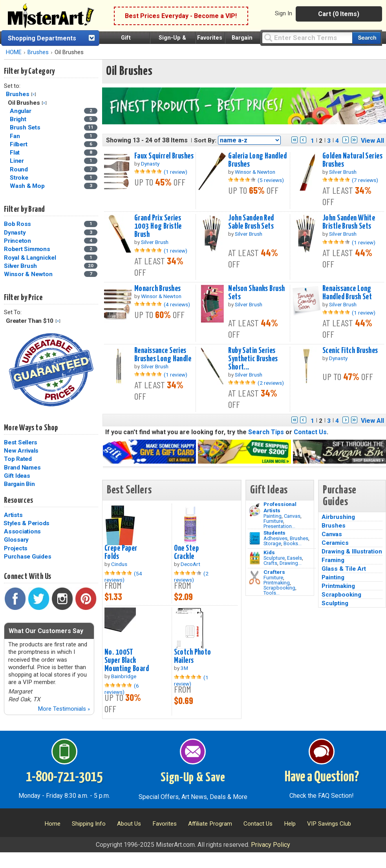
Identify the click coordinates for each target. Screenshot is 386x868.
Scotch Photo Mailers (193, 656)
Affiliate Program (210, 824)
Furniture (273, 521)
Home (52, 824)
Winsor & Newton (28, 274)
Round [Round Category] (20, 169)
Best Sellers (21, 442)
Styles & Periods (27, 523)
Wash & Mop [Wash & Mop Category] (28, 186)
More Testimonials (64, 709)
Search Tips (266, 432)
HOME (14, 52)
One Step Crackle (186, 552)
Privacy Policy (271, 845)
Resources (18, 500)
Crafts (270, 563)
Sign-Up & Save (193, 778)
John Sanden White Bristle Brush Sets (349, 222)
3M (184, 668)
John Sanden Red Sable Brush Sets (251, 222)
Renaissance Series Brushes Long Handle (163, 355)
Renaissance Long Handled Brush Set (347, 293)
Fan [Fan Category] (16, 136)
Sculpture (274, 558)
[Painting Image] (255, 510)
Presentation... (279, 526)
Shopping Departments (42, 38)
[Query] (307, 37)
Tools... (272, 593)
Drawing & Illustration (352, 551)
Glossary (16, 540)
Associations (22, 531)
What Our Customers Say (46, 631)
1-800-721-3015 (64, 777)
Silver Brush (20, 266)
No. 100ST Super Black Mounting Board (127, 661)
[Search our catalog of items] (367, 38)
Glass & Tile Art (344, 569)
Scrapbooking (279, 588)
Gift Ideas (17, 476)
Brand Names (22, 468)
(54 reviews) (123, 577)
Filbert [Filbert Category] (19, 144)
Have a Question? (322, 777)
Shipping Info (89, 824)
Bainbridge (124, 676)
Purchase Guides (27, 557)
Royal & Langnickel (30, 258)
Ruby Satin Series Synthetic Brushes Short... (253, 359)
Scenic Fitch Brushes (350, 351)
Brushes (38, 52)
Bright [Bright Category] (19, 119)
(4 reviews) (177, 304)
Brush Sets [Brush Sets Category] (26, 127)
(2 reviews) (271, 383)
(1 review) (176, 172)
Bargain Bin (19, 484)
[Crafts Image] (255, 558)
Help (290, 824)
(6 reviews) (122, 689)
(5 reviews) (271, 180)
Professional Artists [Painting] (280, 507)
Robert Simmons (27, 249)
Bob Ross (17, 224)
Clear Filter (34, 94)
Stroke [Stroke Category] (20, 178)
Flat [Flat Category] (16, 153)
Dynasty (15, 233)
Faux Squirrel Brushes (164, 156)
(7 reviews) (365, 180)
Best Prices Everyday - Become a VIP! (181, 16)
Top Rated (18, 459)
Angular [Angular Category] (21, 111)
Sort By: (205, 140)
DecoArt (190, 564)
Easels (295, 558)
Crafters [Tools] (274, 572)
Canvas (292, 516)
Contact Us (310, 432)
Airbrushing (338, 517)
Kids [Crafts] (269, 552)
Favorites (210, 38)
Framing (333, 560)
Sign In (284, 13)
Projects (16, 548)
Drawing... (291, 563)
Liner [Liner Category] (18, 161)
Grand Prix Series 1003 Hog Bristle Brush (158, 226)
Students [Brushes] (274, 533)
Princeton (17, 241)
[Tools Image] (255, 578)
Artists (13, 515)
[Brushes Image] (255, 539)
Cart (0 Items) (339, 14)
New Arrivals (21, 451)
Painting (273, 516)
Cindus (119, 564)
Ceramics (335, 543)
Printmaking (277, 583)
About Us (129, 824)
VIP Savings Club (329, 824)
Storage (272, 543)
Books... (293, 543)
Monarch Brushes (157, 289)
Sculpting (335, 603)
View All (372, 141)
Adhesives (275, 538)
